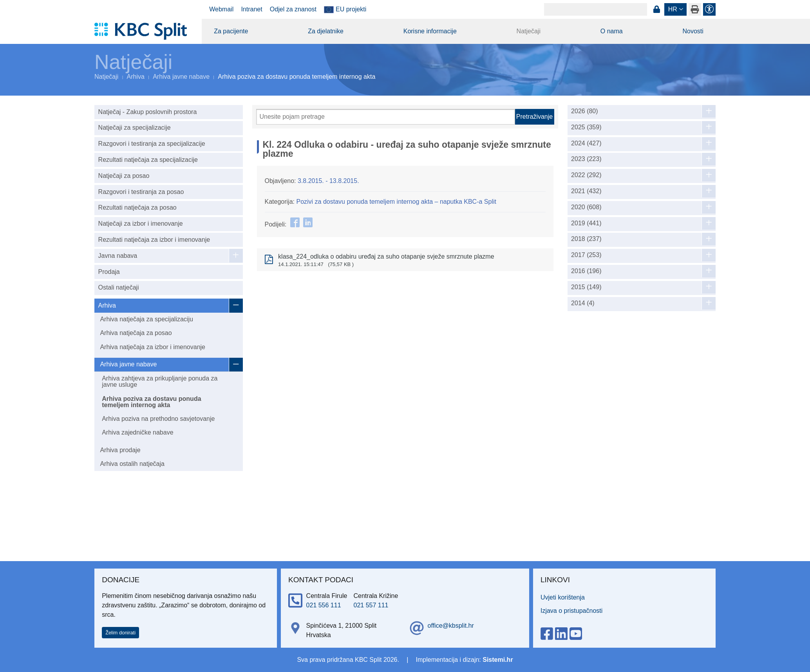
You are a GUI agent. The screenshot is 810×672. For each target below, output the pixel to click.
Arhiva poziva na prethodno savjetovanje (158, 419)
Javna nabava (118, 256)
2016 (586, 271)
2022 (586, 175)
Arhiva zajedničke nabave (137, 432)
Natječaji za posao (124, 176)
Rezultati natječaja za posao (137, 207)
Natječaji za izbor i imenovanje (141, 224)
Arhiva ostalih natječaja (132, 464)
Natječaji (529, 31)
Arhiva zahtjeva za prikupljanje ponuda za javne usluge (160, 381)
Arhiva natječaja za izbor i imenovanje (153, 347)
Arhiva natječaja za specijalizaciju (146, 319)
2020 (586, 207)
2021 (586, 191)
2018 (586, 239)
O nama (612, 31)
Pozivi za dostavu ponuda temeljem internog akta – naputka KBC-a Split (396, 202)
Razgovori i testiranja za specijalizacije (152, 144)
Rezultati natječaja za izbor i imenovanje (154, 240)
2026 (585, 111)
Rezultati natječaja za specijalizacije (148, 160)
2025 (586, 127)
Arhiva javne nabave (181, 77)
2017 (586, 255)
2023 (586, 159)
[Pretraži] (386, 117)
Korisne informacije (430, 31)
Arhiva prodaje (120, 450)
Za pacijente (231, 31)
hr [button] (673, 9)
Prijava (656, 9)
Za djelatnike (326, 31)
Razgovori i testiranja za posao (141, 192)
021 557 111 (371, 605)
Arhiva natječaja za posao (136, 333)
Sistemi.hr (498, 660)
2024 (586, 143)
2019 (586, 223)
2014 (583, 303)
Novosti (693, 31)
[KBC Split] (144, 31)
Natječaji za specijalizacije (135, 128)
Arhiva (136, 77)
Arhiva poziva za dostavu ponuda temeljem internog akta (151, 402)
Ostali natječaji (119, 287)
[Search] (596, 9)
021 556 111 (324, 605)
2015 (586, 287)
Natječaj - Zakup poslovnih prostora (148, 112)
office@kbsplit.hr (451, 626)
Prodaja (109, 272)
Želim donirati (120, 633)
